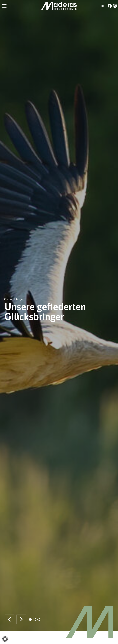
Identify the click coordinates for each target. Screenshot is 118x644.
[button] (9, 619)
